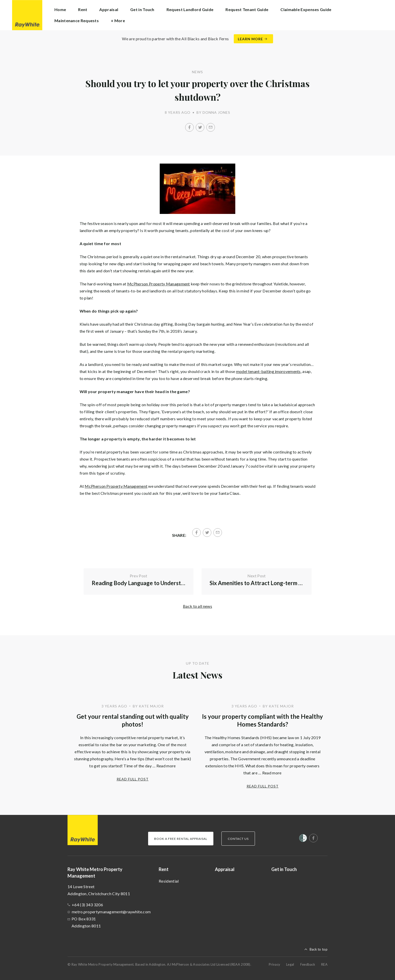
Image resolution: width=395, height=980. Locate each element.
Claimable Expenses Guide (306, 9)
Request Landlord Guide (190, 9)
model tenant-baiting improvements (268, 371)
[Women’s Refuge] (303, 839)
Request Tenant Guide (247, 9)
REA (324, 964)
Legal (290, 964)
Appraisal (109, 9)
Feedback (308, 964)
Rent (164, 869)
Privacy (274, 964)
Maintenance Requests (77, 21)
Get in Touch (142, 9)
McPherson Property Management (159, 284)
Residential (169, 881)
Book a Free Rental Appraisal (181, 839)
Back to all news (197, 606)
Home (60, 9)
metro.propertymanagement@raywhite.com (111, 912)
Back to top (319, 949)
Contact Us (238, 839)
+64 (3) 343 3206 (87, 905)
